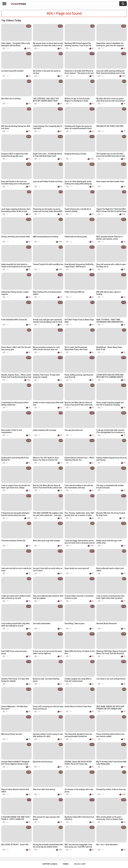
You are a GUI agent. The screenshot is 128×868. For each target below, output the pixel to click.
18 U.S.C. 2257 (80, 864)
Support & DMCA (50, 864)
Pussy (19, 4)
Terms (65, 864)
